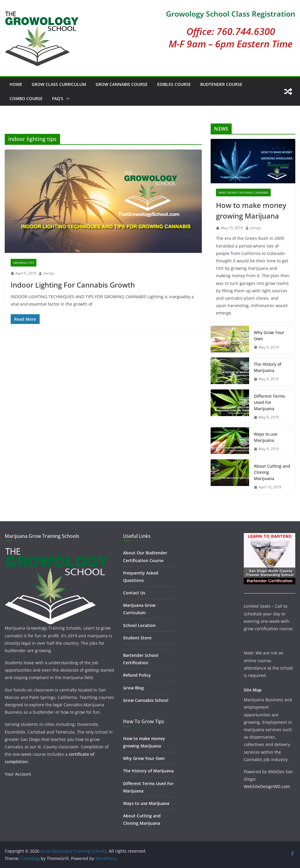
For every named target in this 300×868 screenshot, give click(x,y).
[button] (67, 99)
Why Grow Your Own (269, 336)
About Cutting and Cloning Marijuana (272, 472)
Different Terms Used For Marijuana (270, 402)
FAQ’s (58, 98)
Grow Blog (133, 688)
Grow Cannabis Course (122, 84)
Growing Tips (24, 263)
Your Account (18, 774)
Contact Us (134, 593)
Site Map (253, 690)
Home (16, 84)
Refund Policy (137, 675)
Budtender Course (221, 84)
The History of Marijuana (268, 367)
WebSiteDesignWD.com (267, 786)
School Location (139, 625)
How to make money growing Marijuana (251, 210)
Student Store (137, 638)
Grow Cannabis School (146, 700)
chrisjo (49, 273)
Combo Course (26, 98)
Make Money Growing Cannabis (243, 192)
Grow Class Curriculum (59, 84)
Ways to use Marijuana (266, 437)
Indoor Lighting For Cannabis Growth (73, 285)
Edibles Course (174, 84)
